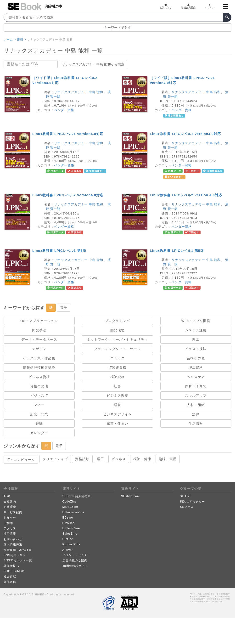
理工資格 (196, 367)
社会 (117, 386)
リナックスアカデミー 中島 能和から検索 (93, 64)
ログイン (210, 6)
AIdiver (68, 550)
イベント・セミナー (76, 555)
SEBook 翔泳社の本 (77, 496)
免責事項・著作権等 (18, 550)
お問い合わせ (13, 539)
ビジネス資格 (39, 377)
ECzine (68, 518)
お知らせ (10, 518)
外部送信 (10, 582)
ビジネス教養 (117, 395)
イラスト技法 (196, 349)
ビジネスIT (39, 395)
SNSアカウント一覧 (18, 560)
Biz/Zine (69, 523)
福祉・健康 (142, 459)
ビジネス (119, 459)
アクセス (10, 528)
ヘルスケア (196, 377)
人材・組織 (196, 405)
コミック (117, 358)
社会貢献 (10, 576)
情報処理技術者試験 (39, 367)
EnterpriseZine (73, 512)
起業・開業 (39, 414)
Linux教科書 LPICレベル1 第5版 (59, 251)
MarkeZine (70, 507)
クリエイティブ (55, 459)
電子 (64, 308)
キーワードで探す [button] (117, 28)
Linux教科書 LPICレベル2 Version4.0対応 (68, 195)
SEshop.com (130, 496)
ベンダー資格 (64, 110)
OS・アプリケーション (39, 321)
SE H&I (185, 496)
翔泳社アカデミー (192, 502)
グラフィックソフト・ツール (117, 349)
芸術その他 (196, 358)
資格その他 (39, 386)
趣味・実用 (168, 459)
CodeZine (70, 502)
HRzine (68, 539)
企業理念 (10, 507)
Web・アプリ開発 (196, 321)
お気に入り (166, 6)
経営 (117, 405)
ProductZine (72, 544)
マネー (39, 405)
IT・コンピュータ (21, 460)
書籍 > (22, 40)
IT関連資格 (117, 367)
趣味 (39, 424)
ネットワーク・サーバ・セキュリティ (117, 339)
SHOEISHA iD (14, 571)
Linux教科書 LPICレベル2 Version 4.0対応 (186, 195)
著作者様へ (11, 566)
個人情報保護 (13, 544)
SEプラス (187, 507)
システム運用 (196, 330)
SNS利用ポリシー (16, 555)
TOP (7, 496)
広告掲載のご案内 (75, 560)
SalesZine (70, 534)
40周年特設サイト (75, 566)
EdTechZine (71, 528)
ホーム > (10, 40)
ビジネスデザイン (117, 414)
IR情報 (8, 523)
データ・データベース (39, 339)
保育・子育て (196, 386)
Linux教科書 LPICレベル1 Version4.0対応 (68, 134)
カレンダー (39, 433)
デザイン (39, 349)
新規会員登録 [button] (188, 6)
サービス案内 (13, 512)
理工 (196, 339)
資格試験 (82, 459)
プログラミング (117, 321)
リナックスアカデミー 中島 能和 (79, 92)
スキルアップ (196, 395)
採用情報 (10, 534)
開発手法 (39, 330)
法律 (196, 414)
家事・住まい (117, 424)
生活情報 (196, 424)
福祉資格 (117, 377)
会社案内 (10, 502)
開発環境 (117, 330)
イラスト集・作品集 (39, 358)
